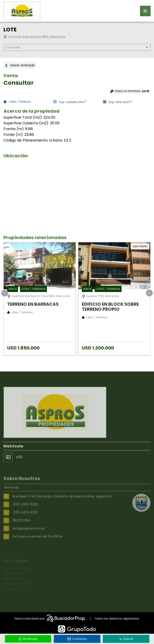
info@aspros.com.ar (29, 538)
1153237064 (21, 530)
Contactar (77, 639)
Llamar (126, 639)
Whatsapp (28, 639)
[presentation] (5, 293)
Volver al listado (20, 65)
